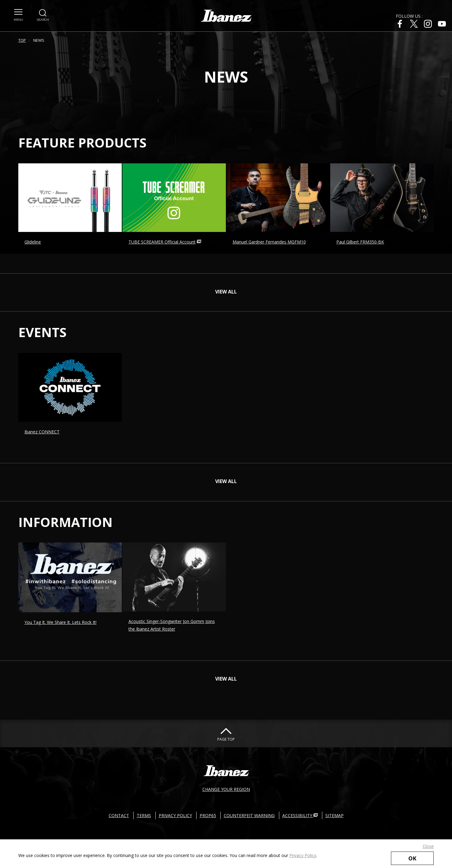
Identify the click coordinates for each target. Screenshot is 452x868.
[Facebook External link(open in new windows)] (400, 24)
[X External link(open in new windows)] (414, 24)
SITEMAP (334, 815)
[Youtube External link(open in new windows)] (442, 24)
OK (412, 858)
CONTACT (119, 815)
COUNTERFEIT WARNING (249, 815)
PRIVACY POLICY (175, 815)
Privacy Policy (303, 855)
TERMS (144, 815)
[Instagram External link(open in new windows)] (428, 24)
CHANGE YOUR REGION (226, 789)
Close (428, 846)
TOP (22, 40)
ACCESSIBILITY (300, 815)
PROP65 (208, 815)
